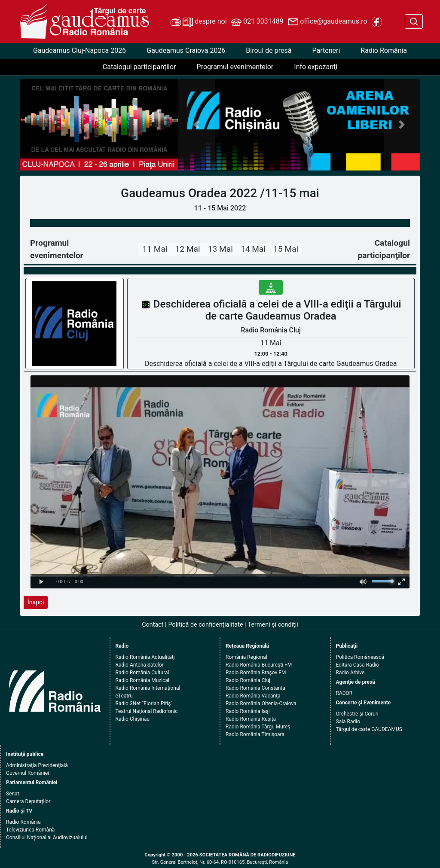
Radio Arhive (350, 673)
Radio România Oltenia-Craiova (261, 704)
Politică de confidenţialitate (206, 625)
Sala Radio (348, 722)
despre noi (199, 22)
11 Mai (155, 249)
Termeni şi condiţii (273, 625)
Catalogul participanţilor (139, 67)
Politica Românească (360, 657)
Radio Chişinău (133, 719)
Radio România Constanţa (255, 688)
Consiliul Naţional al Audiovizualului (47, 838)
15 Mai (286, 249)
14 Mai (253, 249)
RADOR (344, 693)
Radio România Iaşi (248, 711)
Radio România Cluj (248, 680)
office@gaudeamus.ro (327, 22)
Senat (13, 794)
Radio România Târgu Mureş (258, 727)
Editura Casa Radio (358, 665)
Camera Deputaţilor (28, 801)
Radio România (384, 50)
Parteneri (326, 50)
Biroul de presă (269, 50)
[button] (196, 125)
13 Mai (220, 249)
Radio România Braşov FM (256, 673)
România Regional (246, 657)
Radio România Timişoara (255, 734)
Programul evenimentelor (235, 67)
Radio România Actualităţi (145, 657)
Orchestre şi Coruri (357, 714)
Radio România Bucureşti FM (259, 665)
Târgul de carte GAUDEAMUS (369, 729)
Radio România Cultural (142, 673)
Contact (153, 625)
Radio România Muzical (142, 680)
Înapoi (36, 602)
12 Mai (188, 249)
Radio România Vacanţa (253, 696)
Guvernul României (27, 773)
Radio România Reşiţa (251, 719)
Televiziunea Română (30, 830)
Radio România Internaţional (148, 688)
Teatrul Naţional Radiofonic (147, 711)
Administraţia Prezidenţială (37, 765)
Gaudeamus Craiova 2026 (186, 50)
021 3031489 (257, 22)
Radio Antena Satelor (140, 665)
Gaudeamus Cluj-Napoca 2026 (79, 50)
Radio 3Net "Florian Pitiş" (144, 704)
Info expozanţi (316, 67)
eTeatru (124, 696)
